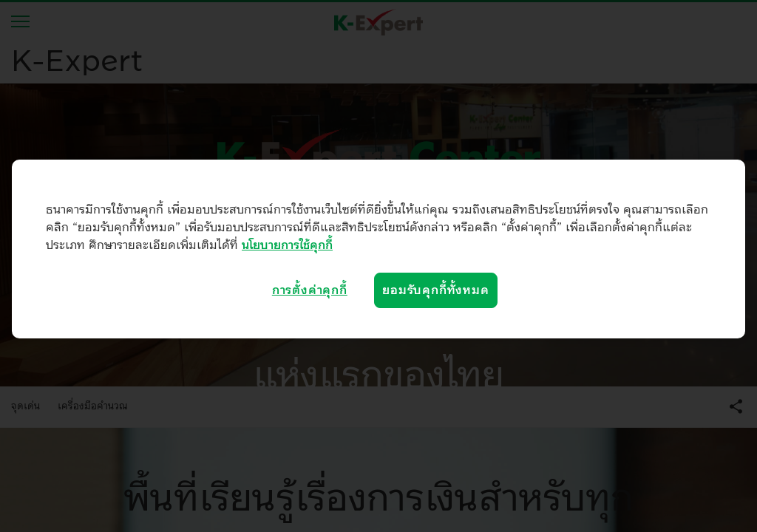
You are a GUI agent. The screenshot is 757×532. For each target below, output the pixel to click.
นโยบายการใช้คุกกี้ (287, 245)
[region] (378, 249)
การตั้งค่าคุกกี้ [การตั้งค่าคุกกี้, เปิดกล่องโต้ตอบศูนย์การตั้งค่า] (310, 290)
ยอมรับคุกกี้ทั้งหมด (435, 290)
